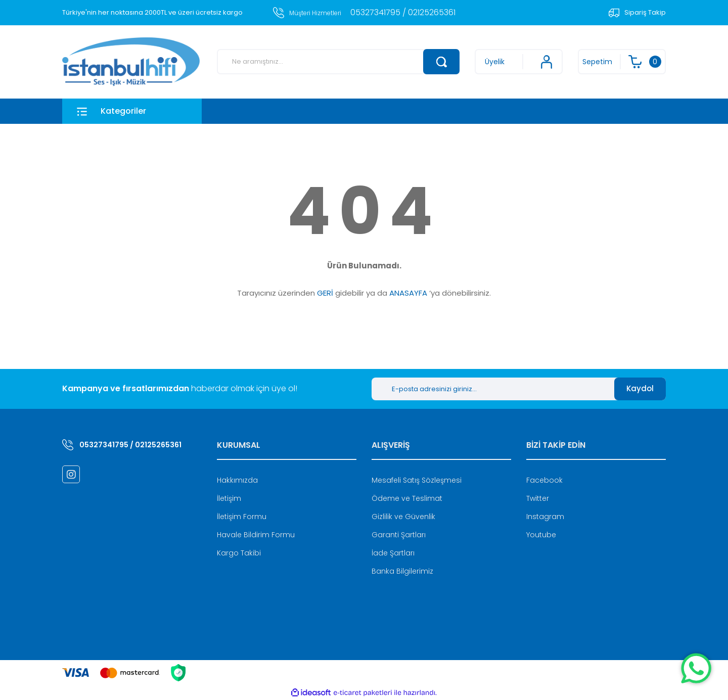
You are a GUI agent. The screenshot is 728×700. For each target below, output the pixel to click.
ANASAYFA (408, 293)
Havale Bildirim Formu (256, 535)
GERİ (325, 293)
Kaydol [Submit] (640, 388)
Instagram (545, 517)
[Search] (338, 62)
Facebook (544, 480)
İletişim (229, 498)
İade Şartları (393, 553)
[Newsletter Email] (493, 389)
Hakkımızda (237, 480)
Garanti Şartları (399, 535)
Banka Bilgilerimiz (402, 571)
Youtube (541, 535)
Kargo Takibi (239, 553)
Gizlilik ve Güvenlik (403, 517)
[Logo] (131, 62)
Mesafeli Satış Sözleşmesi (417, 480)
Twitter (538, 498)
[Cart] (622, 62)
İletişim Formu (242, 517)
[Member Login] (519, 62)
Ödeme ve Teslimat (407, 498)
